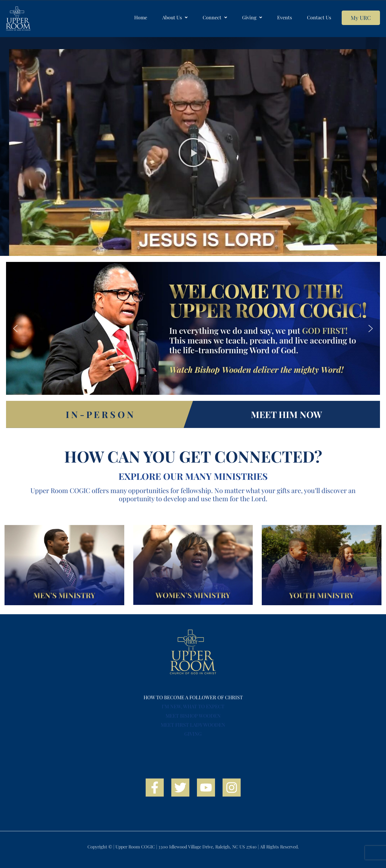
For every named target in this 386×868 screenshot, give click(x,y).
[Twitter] (180, 788)
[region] (193, 328)
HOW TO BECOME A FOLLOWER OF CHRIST (193, 697)
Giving (252, 17)
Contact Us (319, 17)
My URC (361, 18)
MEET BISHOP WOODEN (193, 715)
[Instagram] (232, 788)
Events (285, 17)
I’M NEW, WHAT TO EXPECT (193, 706)
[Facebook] (155, 788)
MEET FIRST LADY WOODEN (193, 725)
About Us (175, 17)
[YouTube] (206, 788)
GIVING (193, 734)
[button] (175, 17)
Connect (215, 17)
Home (141, 17)
